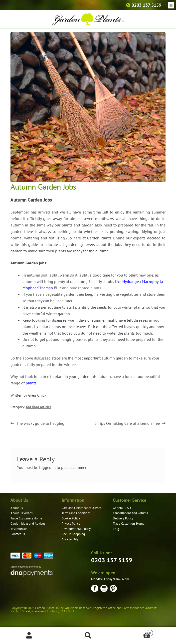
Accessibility (70, 539)
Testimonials (19, 529)
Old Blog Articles (39, 407)
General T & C (122, 508)
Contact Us (18, 534)
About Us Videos (21, 513)
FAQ (116, 529)
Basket (135, 632)
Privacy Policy (71, 524)
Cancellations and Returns (130, 513)
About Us (17, 508)
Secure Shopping (73, 534)
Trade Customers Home (26, 518)
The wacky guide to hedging (40, 424)
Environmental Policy (76, 529)
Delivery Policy (123, 518)
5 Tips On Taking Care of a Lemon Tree (127, 424)
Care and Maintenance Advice (82, 508)
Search (88, 636)
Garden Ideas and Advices (28, 524)
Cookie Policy (71, 518)
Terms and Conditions (76, 513)
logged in (47, 467)
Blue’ (58, 288)
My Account (29, 636)
